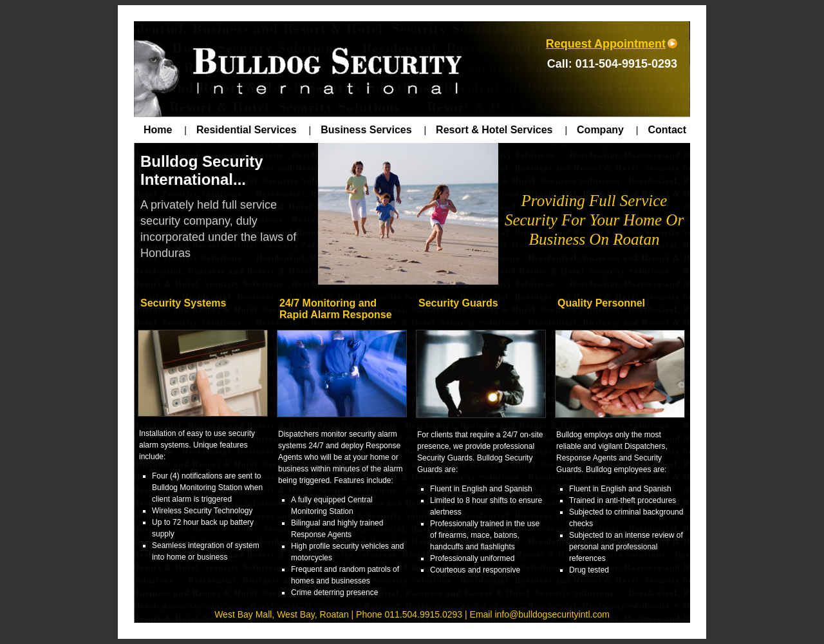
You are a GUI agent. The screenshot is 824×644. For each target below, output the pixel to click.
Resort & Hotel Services (501, 130)
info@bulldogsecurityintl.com (552, 614)
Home (165, 130)
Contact (667, 130)
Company (607, 130)
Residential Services (254, 130)
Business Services (373, 130)
